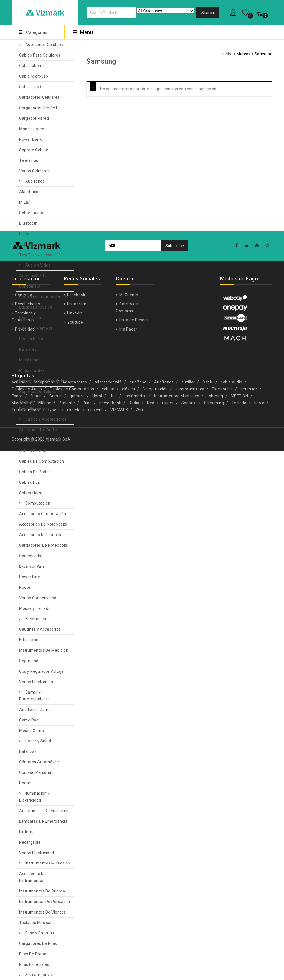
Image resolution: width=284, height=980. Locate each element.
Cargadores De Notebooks (44, 545)
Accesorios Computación (43, 514)
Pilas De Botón (33, 954)
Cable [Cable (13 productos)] (208, 382)
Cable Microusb (34, 76)
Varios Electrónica (36, 682)
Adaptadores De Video (40, 440)
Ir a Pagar (128, 329)
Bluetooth (28, 223)
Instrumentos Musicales (48, 863)
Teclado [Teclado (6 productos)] (239, 403)
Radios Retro (31, 339)
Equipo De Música (36, 307)
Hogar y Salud (38, 741)
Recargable (30, 842)
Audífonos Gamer (36, 710)
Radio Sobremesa (36, 328)
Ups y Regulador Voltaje (41, 671)
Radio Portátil (32, 318)
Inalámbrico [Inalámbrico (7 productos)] (136, 396)
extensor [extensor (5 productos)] (249, 389)
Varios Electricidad (37, 853)
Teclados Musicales (37, 923)
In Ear (24, 202)
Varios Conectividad (38, 598)
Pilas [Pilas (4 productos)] (87, 403)
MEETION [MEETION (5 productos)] (239, 396)
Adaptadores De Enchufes (44, 811)
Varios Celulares (34, 171)
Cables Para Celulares (40, 55)
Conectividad (31, 556)
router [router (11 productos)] (168, 403)
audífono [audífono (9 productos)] (138, 382)
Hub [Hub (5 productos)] (113, 396)
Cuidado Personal (36, 772)
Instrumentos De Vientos (42, 912)
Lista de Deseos (134, 320)
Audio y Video (38, 265)
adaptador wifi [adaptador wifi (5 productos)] (108, 382)
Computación (38, 503)
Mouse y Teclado (35, 608)
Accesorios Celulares (45, 45)
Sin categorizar (40, 975)
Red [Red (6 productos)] (151, 403)
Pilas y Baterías (40, 933)
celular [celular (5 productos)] (108, 389)
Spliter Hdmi (31, 493)
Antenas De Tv (33, 276)
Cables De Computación (42, 461)
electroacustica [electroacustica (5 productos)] (190, 389)
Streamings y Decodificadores (35, 405)
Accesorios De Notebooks (43, 524)
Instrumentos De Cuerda (42, 891)
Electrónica (36, 619)
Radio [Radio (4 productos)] (134, 403)
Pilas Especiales (34, 964)
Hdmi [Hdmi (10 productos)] (97, 396)
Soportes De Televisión (41, 392)
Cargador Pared (34, 118)
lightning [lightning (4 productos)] (215, 396)
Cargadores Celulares (39, 97)
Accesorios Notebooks (40, 535)
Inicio (226, 54)
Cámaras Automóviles (40, 762)
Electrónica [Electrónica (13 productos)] (222, 389)
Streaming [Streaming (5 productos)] (214, 403)
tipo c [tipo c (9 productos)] (259, 403)
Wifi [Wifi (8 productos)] (139, 410)
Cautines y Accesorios (40, 629)
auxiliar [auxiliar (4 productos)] (188, 382)
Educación (29, 640)
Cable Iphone (31, 66)
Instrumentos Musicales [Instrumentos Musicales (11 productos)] (177, 396)
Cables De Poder (35, 472)
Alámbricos (30, 192)
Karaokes (28, 349)
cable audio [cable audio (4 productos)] (232, 382)
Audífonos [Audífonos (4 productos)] (164, 382)
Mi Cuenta (128, 295)
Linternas (28, 832)
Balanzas (28, 751)
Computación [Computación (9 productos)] (155, 389)
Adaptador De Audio (38, 430)
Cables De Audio (35, 451)
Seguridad (29, 661)
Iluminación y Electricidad (34, 797)
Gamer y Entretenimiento (35, 696)
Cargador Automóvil (38, 108)
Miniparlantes (32, 370)
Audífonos (35, 181)
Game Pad (29, 720)
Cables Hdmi (31, 482)
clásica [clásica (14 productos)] (129, 389)
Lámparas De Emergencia (43, 821)
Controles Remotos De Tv (43, 297)
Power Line (30, 577)
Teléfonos (29, 160)
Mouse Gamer (32, 731)
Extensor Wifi (32, 566)
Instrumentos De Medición (44, 650)
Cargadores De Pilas (38, 943)
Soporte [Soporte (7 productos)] (189, 403)
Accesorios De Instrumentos (33, 877)
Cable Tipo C (31, 87)
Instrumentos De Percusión (45, 902)
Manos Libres (32, 129)
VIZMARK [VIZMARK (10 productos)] (119, 410)
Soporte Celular (34, 150)
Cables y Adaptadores (46, 419)
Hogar (25, 783)
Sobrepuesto (31, 213)
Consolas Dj (30, 286)
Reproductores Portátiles (43, 381)
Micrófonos (30, 360)
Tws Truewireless (36, 255)
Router (26, 587)
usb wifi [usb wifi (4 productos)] (96, 410)
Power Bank (30, 139)
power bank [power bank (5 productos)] (110, 403)
